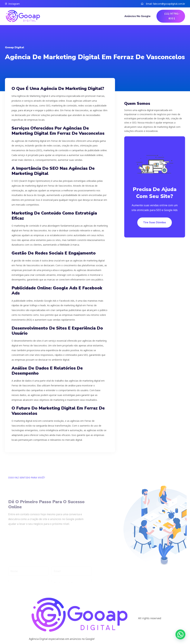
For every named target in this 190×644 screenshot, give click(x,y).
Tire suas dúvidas (155, 222)
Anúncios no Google (137, 16)
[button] (180, 634)
